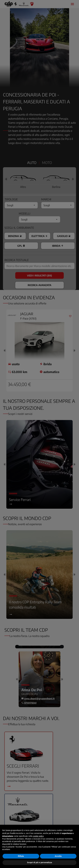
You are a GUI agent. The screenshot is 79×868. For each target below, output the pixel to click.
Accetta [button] (58, 856)
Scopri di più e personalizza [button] (39, 862)
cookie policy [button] (38, 836)
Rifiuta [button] (21, 856)
